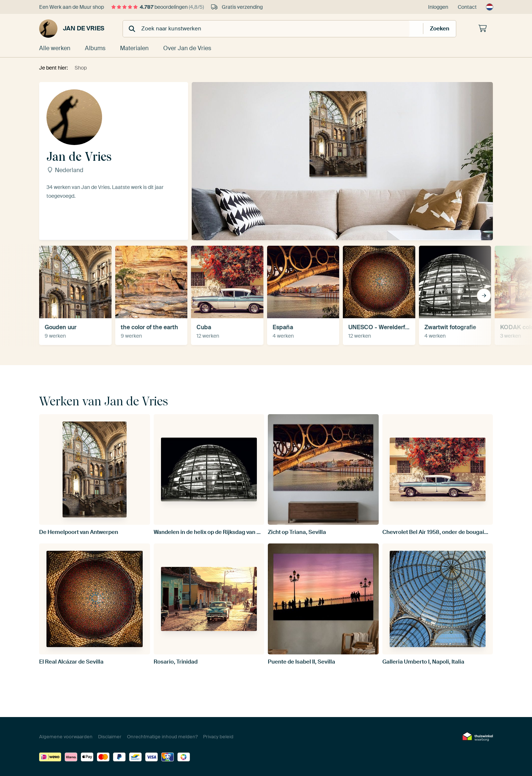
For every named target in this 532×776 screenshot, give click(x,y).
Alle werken (55, 48)
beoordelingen (158, 7)
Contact (467, 7)
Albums (95, 48)
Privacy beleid (218, 737)
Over (187, 48)
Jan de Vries (72, 29)
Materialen (134, 48)
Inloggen (438, 7)
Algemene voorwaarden (66, 737)
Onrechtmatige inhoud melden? (162, 737)
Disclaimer (110, 737)
